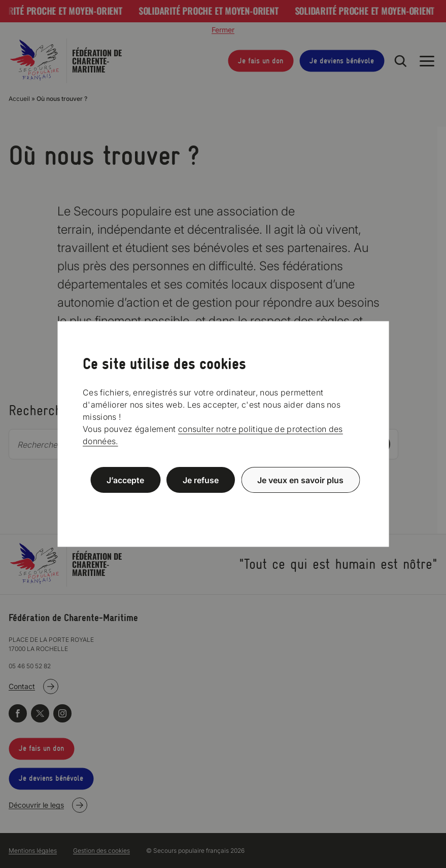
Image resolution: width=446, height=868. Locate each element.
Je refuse (201, 480)
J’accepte (125, 480)
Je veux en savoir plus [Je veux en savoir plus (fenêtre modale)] (300, 480)
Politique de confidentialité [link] (223, 504)
